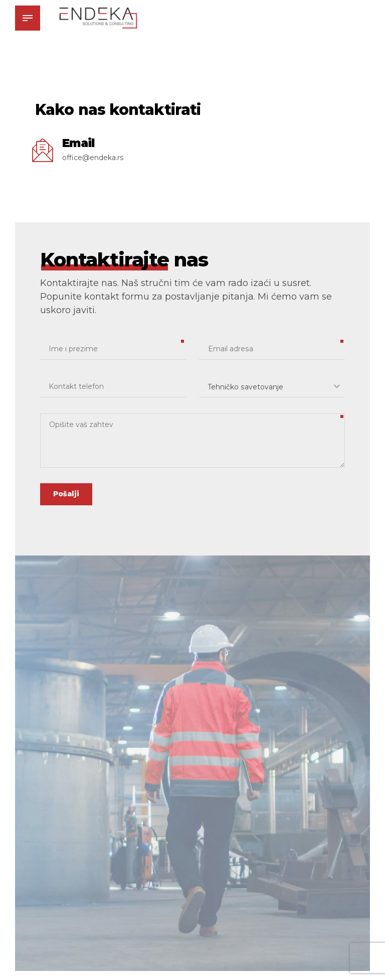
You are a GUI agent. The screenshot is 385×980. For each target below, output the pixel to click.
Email (78, 143)
